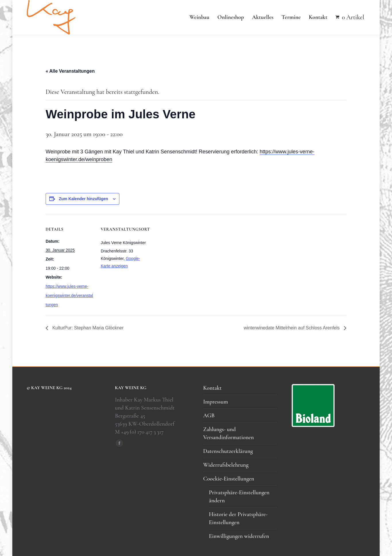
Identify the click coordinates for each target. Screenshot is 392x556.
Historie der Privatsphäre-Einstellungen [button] (238, 518)
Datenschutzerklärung (228, 451)
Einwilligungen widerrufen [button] (239, 536)
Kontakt (212, 388)
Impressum (216, 402)
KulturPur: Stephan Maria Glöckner (87, 328)
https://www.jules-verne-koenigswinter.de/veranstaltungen (69, 296)
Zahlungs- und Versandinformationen (229, 433)
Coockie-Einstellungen (229, 479)
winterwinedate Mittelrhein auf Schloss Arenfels (292, 328)
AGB (209, 416)
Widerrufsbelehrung (226, 465)
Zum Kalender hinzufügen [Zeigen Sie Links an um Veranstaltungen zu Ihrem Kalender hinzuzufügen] (84, 199)
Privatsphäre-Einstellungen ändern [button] (239, 497)
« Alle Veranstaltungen (70, 71)
